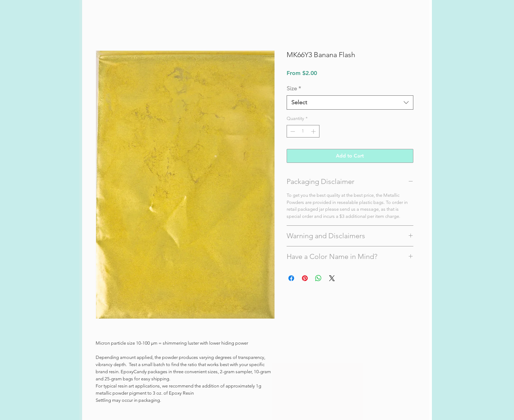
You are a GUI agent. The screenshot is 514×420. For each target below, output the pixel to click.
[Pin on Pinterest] (305, 278)
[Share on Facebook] (291, 278)
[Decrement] (292, 131)
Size (294, 88)
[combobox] (350, 102)
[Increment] (314, 131)
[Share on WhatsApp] (318, 278)
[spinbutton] (303, 131)
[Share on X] (332, 278)
